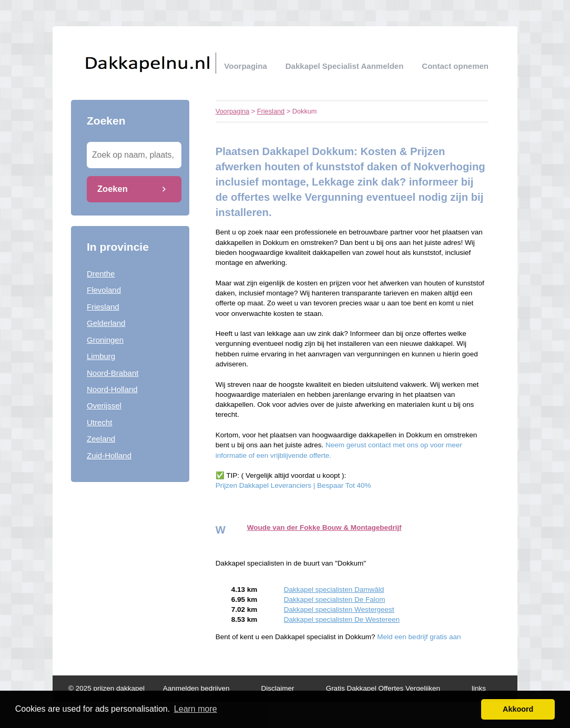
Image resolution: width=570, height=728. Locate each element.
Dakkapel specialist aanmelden (345, 66)
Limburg (101, 356)
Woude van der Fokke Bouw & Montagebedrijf (324, 527)
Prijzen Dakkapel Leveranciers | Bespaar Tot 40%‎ (293, 485)
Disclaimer (278, 688)
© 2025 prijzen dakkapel (106, 688)
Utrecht (99, 422)
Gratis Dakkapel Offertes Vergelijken (383, 688)
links (479, 688)
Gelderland (106, 323)
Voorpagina (245, 66)
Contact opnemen (455, 66)
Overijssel (104, 406)
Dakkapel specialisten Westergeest (339, 609)
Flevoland (104, 290)
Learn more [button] (196, 709)
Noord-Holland (112, 389)
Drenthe (101, 274)
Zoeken (113, 189)
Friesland (103, 307)
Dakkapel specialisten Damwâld (334, 589)
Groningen (105, 340)
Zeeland (101, 439)
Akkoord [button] (518, 709)
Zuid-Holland (109, 455)
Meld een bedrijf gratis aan (419, 637)
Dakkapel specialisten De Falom (335, 599)
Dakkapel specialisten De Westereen (342, 619)
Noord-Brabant (113, 373)
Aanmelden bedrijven (196, 688)
